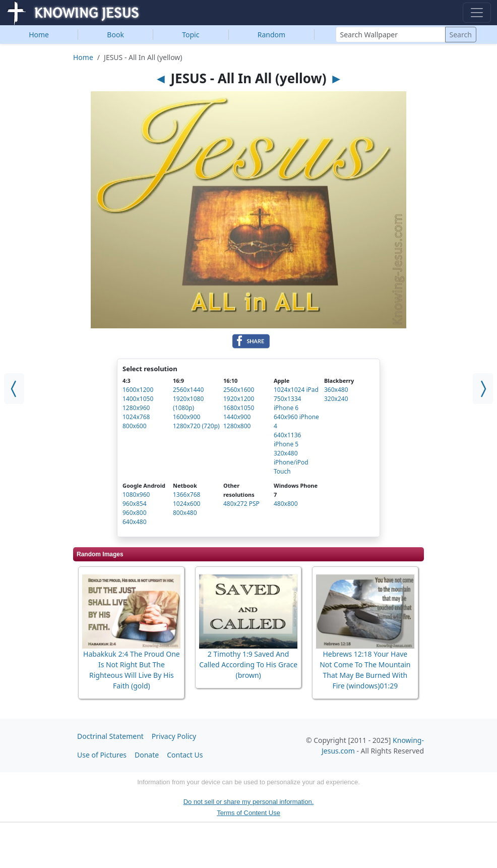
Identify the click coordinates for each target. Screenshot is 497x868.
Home (39, 35)
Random (271, 35)
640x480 (135, 522)
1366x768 (187, 495)
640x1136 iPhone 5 (287, 440)
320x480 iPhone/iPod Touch (291, 462)
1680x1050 (239, 408)
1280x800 (237, 426)
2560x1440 (188, 390)
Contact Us (185, 755)
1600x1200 (138, 390)
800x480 (185, 513)
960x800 (135, 513)
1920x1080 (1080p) (188, 403)
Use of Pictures (102, 755)
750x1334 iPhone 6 (287, 403)
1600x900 (187, 417)
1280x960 (136, 408)
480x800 (286, 504)
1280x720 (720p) (196, 426)
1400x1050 (138, 399)
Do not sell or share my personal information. (249, 802)
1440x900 (237, 417)
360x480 (336, 390)
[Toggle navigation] (477, 13)
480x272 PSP (241, 504)
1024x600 (187, 504)
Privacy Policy (174, 736)
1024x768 (136, 417)
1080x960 (136, 495)
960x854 (135, 504)
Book (115, 35)
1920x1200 (239, 399)
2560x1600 (239, 390)
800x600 (135, 426)
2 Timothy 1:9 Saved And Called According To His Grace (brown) (248, 664)
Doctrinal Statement (110, 736)
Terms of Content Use (248, 813)
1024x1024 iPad (296, 390)
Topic (191, 35)
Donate (147, 755)
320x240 (336, 399)
